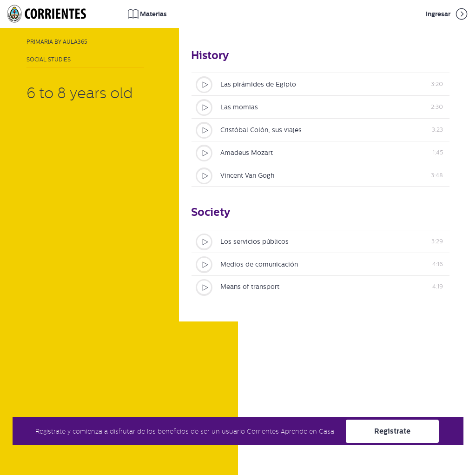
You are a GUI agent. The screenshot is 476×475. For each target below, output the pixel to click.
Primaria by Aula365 (57, 42)
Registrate (392, 431)
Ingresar (447, 14)
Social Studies (49, 60)
